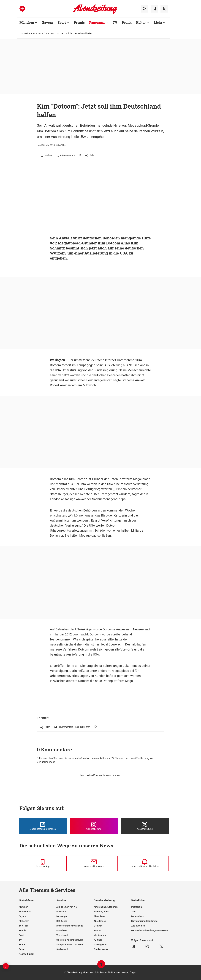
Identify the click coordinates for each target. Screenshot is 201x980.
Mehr (158, 22)
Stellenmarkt (63, 949)
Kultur (141, 22)
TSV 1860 (24, 926)
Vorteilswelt (62, 935)
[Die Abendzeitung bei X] (145, 826)
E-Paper (98, 926)
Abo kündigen (138, 926)
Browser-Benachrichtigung (70, 926)
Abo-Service (100, 921)
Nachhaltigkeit (26, 954)
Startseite (25, 33)
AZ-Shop (98, 940)
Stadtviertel (25, 912)
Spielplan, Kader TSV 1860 (70, 945)
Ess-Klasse (62, 930)
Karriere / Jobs (101, 912)
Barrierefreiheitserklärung (144, 921)
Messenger (62, 916)
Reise (22, 949)
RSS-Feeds (62, 921)
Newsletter (62, 912)
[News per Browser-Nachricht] (145, 863)
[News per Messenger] (43, 863)
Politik (127, 22)
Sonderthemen (101, 949)
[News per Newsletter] (94, 863)
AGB (133, 912)
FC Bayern (24, 921)
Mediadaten (100, 935)
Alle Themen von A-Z (67, 907)
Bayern (48, 22)
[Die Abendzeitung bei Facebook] (43, 826)
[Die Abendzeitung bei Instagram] (94, 826)
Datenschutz (138, 916)
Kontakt (98, 930)
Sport (62, 22)
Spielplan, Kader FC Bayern (70, 940)
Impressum (137, 907)
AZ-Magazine (100, 945)
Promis (79, 22)
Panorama (97, 22)
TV (115, 22)
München (27, 22)
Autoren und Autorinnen (106, 907)
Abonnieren (100, 916)
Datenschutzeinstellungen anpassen (150, 930)
